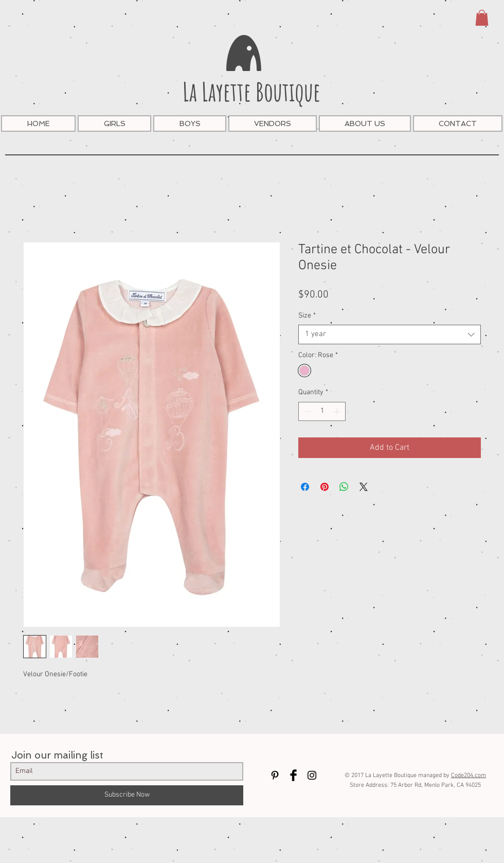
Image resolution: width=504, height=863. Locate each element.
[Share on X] (364, 487)
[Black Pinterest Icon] (275, 775)
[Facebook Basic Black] (293, 775)
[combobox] (390, 334)
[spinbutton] (322, 411)
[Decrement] (306, 411)
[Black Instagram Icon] (312, 775)
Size (307, 316)
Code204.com (469, 776)
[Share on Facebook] (305, 487)
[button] (482, 18)
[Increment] (338, 411)
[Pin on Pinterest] (325, 487)
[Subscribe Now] (127, 795)
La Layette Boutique (251, 91)
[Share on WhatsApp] (344, 487)
